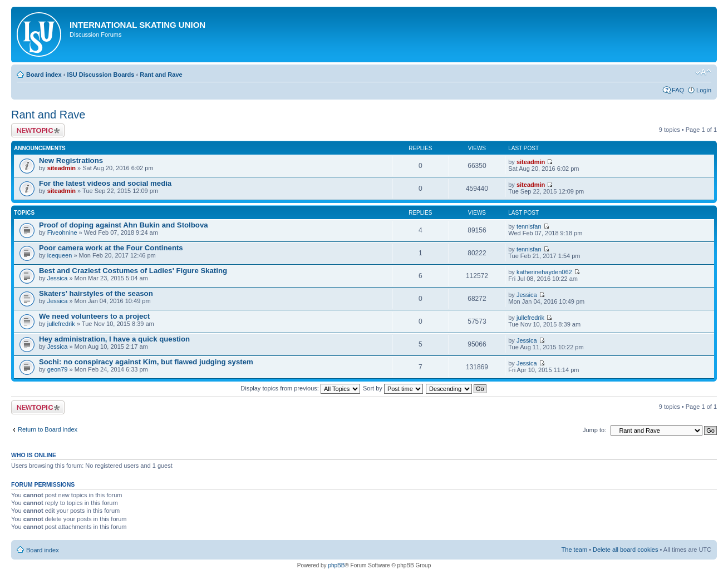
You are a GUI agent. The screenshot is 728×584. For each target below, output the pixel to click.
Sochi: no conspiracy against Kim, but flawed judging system (146, 362)
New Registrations (71, 160)
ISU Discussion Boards (100, 75)
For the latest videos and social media (105, 183)
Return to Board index (48, 429)
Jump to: (594, 430)
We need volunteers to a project (94, 316)
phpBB (336, 565)
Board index (44, 75)
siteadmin (62, 168)
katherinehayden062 (544, 272)
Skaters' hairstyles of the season (96, 293)
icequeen (60, 255)
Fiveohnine (62, 232)
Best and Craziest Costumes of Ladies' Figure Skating (133, 271)
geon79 (58, 369)
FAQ (678, 90)
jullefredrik (61, 324)
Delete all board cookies (625, 550)
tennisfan (529, 226)
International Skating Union (137, 25)
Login (704, 90)
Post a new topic (38, 130)
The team (574, 550)
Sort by (393, 388)
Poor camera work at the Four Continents (111, 248)
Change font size (703, 72)
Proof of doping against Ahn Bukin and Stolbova (124, 225)
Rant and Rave (161, 75)
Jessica (58, 278)
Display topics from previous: (300, 388)
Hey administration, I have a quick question (114, 339)
